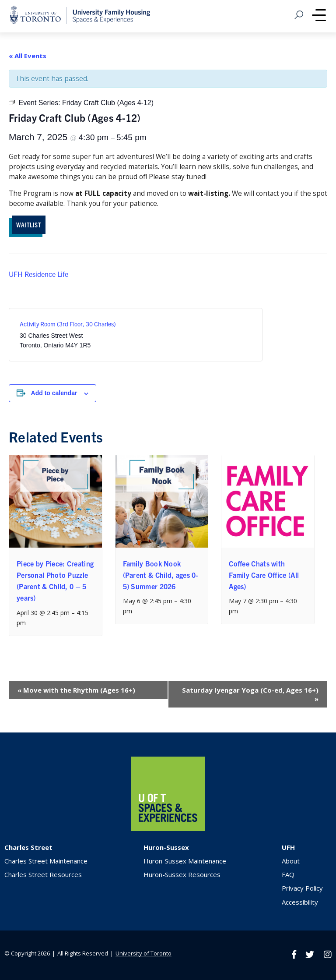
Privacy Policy (302, 888)
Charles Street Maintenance (46, 861)
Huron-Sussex (166, 847)
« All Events (28, 56)
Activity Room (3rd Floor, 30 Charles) (68, 324)
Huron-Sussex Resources (182, 874)
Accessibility (300, 902)
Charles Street (28, 847)
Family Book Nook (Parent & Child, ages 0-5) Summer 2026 (161, 575)
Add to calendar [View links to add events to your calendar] (54, 393)
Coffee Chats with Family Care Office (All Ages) (264, 575)
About (291, 861)
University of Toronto (143, 953)
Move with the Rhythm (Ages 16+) (76, 690)
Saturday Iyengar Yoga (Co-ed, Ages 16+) (250, 694)
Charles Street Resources (43, 874)
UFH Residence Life (38, 274)
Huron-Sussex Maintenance (185, 861)
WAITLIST (29, 225)
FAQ (288, 874)
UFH (288, 847)
